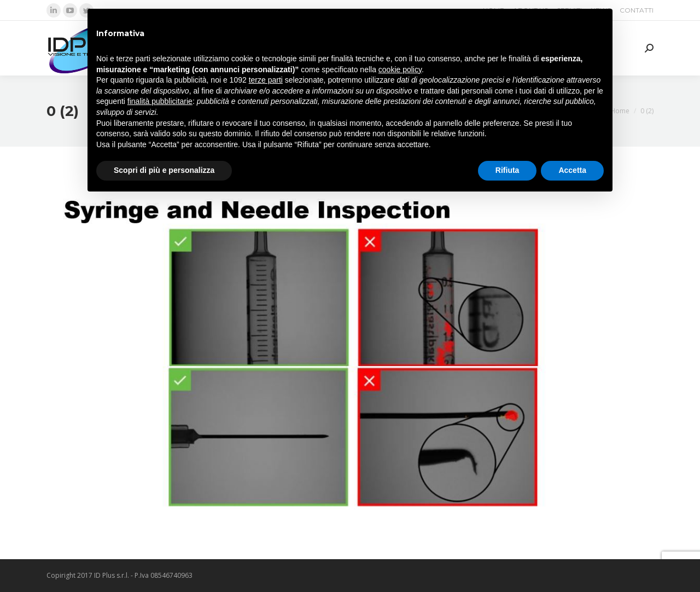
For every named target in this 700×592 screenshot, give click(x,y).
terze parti (266, 80)
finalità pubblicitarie (160, 101)
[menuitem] (637, 10)
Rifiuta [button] (507, 170)
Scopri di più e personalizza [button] (164, 170)
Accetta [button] (572, 170)
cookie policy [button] (400, 69)
